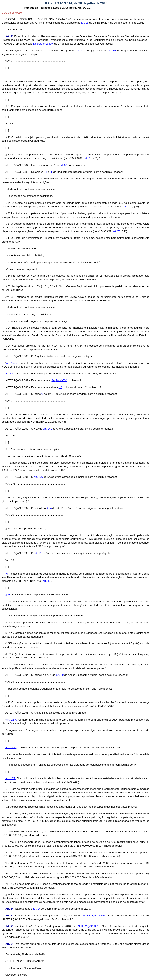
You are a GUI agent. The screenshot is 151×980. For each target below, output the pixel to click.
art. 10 (38, 553)
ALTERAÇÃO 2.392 (17, 508)
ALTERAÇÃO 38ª (88, 926)
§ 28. (8, 595)
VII (7, 574)
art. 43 (47, 581)
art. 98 (85, 23)
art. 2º (37, 909)
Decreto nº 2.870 (43, 44)
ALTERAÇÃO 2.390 (17, 429)
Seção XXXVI (59, 380)
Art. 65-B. (12, 363)
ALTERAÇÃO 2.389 (17, 394)
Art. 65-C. (11, 373)
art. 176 (38, 477)
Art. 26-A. (11, 747)
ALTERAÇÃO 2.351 (94, 915)
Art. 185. (10, 778)
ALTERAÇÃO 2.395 (17, 713)
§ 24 (49, 508)
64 (45, 172)
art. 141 (47, 429)
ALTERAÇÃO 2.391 (17, 477)
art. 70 (87, 158)
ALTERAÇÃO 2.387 (17, 380)
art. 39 (60, 675)
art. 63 (112, 51)
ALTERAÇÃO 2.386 (17, 356)
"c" (60, 387)
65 (51, 172)
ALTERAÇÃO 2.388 (17, 387)
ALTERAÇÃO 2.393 (17, 553)
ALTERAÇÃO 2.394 (17, 675)
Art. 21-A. (12, 720)
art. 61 (80, 51)
